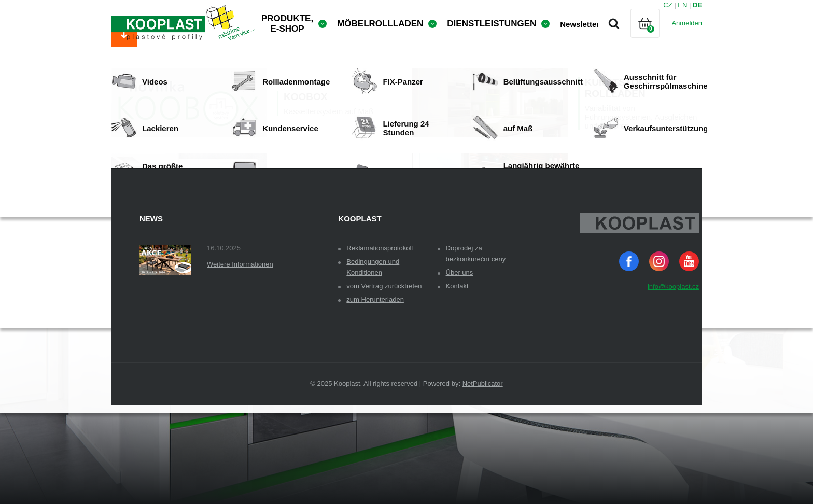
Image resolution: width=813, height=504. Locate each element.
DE (697, 5)
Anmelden (687, 23)
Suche (614, 23)
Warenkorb (654, 36)
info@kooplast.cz (673, 354)
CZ (668, 5)
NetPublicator (483, 451)
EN (682, 5)
